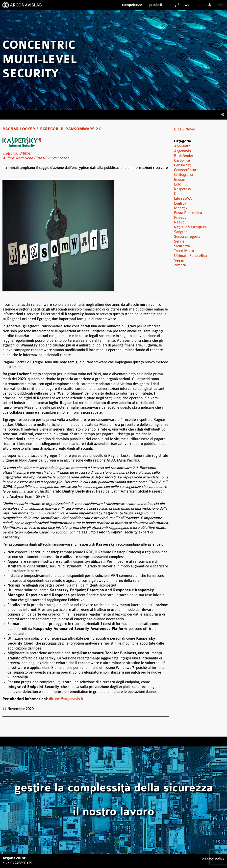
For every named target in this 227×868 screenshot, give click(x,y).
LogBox (180, 203)
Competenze (132, 5)
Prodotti (156, 5)
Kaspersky (183, 189)
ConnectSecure (186, 170)
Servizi (180, 241)
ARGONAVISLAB (26, 5)
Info (221, 5)
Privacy (180, 218)
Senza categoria (187, 237)
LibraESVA (183, 199)
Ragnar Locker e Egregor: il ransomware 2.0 (52, 129)
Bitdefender (184, 156)
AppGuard (182, 146)
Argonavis (182, 151)
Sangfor (180, 232)
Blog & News (179, 5)
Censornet (182, 165)
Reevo (179, 222)
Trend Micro (184, 251)
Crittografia (183, 175)
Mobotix (181, 208)
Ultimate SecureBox (191, 256)
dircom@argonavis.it (66, 699)
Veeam (180, 261)
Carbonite (182, 161)
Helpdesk (204, 5)
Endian (180, 180)
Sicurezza (182, 246)
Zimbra (180, 265)
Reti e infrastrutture (190, 227)
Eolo (178, 184)
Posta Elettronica (188, 213)
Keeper (180, 194)
